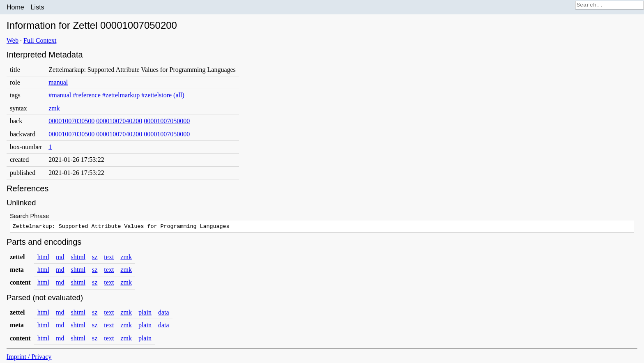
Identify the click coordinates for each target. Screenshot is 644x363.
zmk (54, 108)
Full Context (40, 40)
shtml (78, 258)
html (43, 258)
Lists (38, 7)
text (109, 258)
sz (95, 258)
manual (58, 82)
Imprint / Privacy (29, 358)
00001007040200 (119, 121)
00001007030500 (71, 121)
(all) (179, 95)
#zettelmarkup (121, 95)
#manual (60, 95)
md (60, 258)
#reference (87, 95)
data (164, 314)
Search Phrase (29, 216)
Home (15, 7)
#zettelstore (156, 95)
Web (13, 40)
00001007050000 (167, 121)
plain (145, 314)
